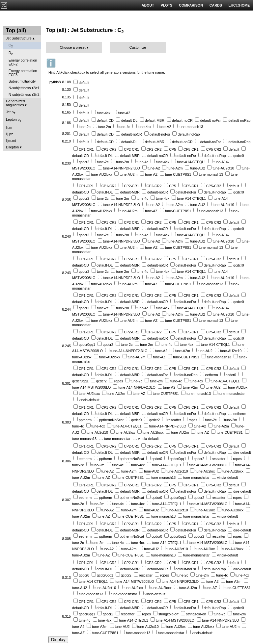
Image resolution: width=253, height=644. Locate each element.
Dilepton (12, 147)
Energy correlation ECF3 (23, 73)
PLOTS (167, 5)
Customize (138, 47)
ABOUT (148, 5)
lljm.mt (11, 141)
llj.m (9, 127)
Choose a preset (72, 47)
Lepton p (14, 120)
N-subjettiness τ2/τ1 (24, 88)
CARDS (216, 5)
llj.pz (9, 134)
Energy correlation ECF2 (23, 62)
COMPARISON (191, 5)
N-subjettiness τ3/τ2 (24, 94)
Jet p (11, 112)
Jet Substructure (19, 38)
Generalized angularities (15, 103)
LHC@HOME (239, 5)
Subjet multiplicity (22, 81)
